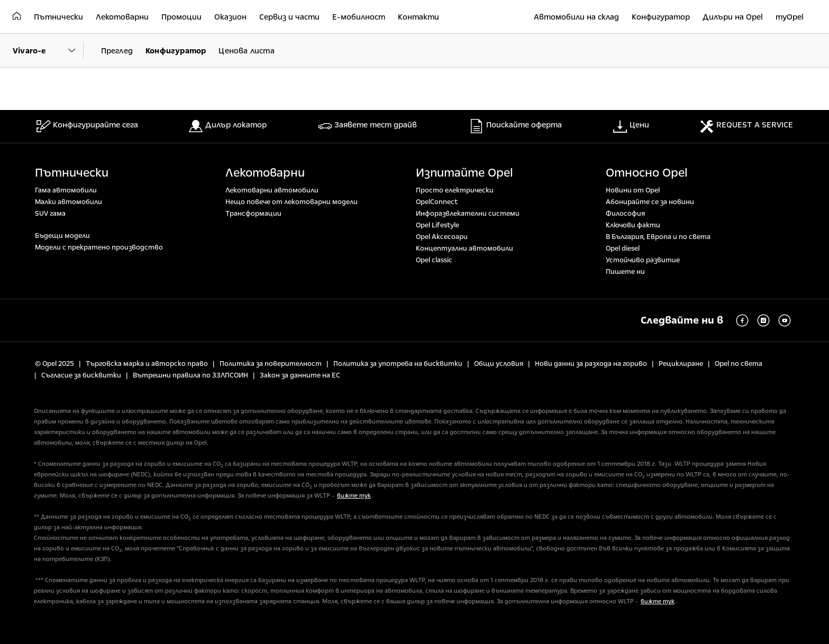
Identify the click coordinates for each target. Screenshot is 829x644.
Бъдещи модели (62, 236)
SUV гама (50, 214)
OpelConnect (437, 202)
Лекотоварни (265, 173)
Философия (625, 214)
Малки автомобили (69, 202)
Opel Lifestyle (438, 225)
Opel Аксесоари (442, 237)
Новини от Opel (633, 190)
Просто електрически (455, 190)
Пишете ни (625, 272)
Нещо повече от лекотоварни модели (291, 202)
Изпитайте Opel (464, 173)
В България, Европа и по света (658, 237)
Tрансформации (253, 214)
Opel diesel (623, 249)
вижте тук (354, 496)
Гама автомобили (66, 190)
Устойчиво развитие (643, 260)
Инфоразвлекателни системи (468, 214)
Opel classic (434, 260)
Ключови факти (633, 225)
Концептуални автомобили (464, 249)
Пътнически (72, 173)
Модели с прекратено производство (99, 247)
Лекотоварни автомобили (272, 190)
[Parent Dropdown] (48, 51)
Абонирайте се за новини (650, 202)
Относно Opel (647, 173)
